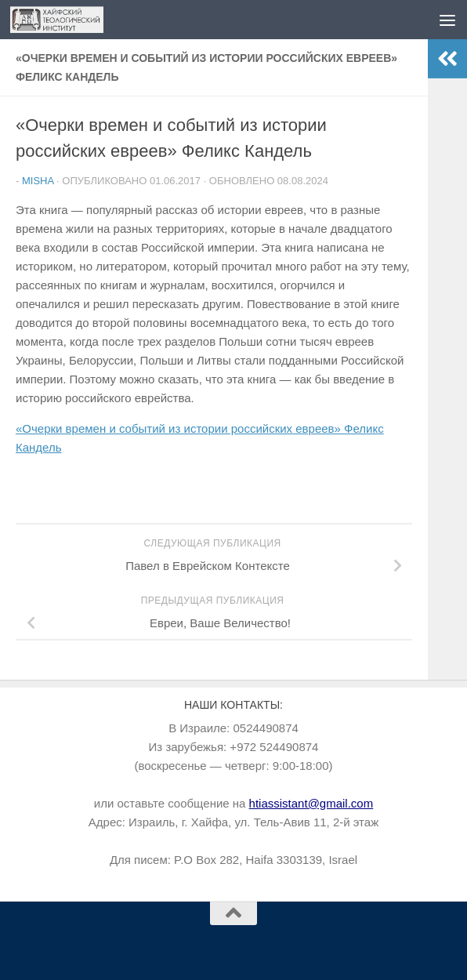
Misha (38, 181)
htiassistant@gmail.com (311, 803)
